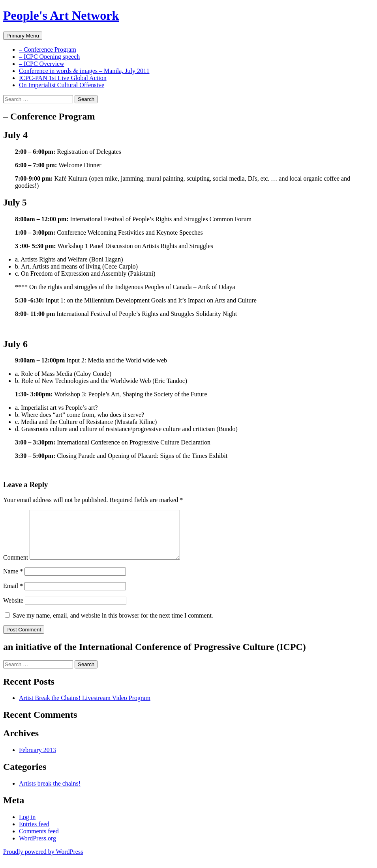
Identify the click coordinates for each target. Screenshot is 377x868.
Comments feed (39, 841)
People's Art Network (61, 15)
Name (13, 581)
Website (13, 610)
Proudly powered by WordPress (43, 861)
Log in (27, 826)
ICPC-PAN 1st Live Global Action (63, 78)
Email (13, 595)
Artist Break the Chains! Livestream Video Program (85, 707)
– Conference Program (48, 49)
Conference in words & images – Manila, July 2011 (84, 71)
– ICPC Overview (42, 64)
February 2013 (38, 759)
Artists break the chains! (50, 793)
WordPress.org (38, 848)
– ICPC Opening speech (49, 57)
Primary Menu (23, 36)
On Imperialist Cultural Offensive (62, 85)
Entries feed (34, 833)
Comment (16, 567)
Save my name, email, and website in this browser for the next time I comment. (113, 625)
